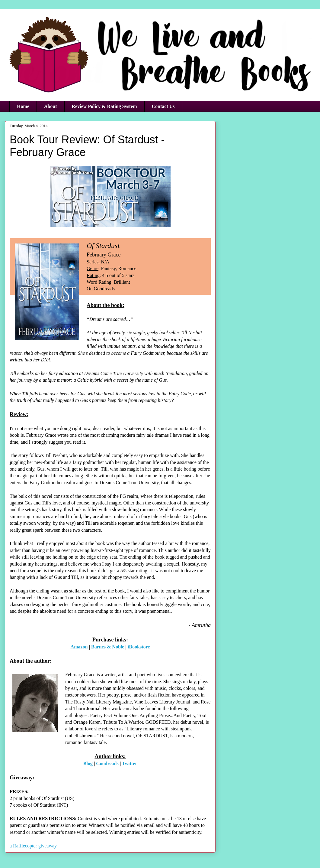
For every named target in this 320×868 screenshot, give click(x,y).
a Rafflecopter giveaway (33, 846)
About (51, 106)
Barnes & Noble (108, 647)
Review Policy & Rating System (104, 106)
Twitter (130, 764)
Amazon (79, 647)
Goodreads (107, 764)
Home (23, 106)
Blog (88, 764)
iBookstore (139, 647)
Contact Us (163, 106)
